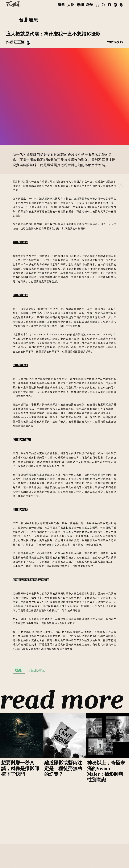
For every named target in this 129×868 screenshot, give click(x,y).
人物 (71, 5)
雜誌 (90, 5)
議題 (61, 5)
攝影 (19, 670)
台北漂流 (28, 20)
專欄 (80, 5)
